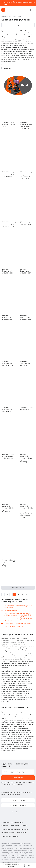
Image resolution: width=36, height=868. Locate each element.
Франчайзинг (21, 833)
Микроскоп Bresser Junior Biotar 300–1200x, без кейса (8, 456)
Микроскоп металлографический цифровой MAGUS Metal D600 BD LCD (9, 224)
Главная (4, 16)
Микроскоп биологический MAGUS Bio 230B (25, 317)
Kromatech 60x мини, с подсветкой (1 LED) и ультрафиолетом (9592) (9, 563)
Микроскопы (18, 16)
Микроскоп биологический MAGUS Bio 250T (25, 271)
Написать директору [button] (19, 805)
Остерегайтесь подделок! (10, 836)
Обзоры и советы (7, 829)
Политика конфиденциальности (10, 862)
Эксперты (12, 833)
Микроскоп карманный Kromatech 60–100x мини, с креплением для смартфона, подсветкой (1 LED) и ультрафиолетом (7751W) (27, 511)
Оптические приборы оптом (11, 826)
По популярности (7, 65)
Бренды (17, 829)
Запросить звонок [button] (19, 800)
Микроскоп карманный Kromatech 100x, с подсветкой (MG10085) (26, 458)
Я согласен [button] (28, 865)
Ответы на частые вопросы (14, 626)
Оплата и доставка (17, 822)
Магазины (25, 829)
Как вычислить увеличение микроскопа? (18, 623)
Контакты (5, 833)
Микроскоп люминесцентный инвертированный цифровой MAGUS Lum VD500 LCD (26, 175)
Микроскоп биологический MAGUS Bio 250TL (8, 317)
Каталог (10, 16)
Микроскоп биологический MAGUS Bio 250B (25, 223)
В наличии (8, 68)
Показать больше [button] (18, 588)
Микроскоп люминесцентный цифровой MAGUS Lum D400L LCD (8, 174)
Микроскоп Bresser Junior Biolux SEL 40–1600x (9, 124)
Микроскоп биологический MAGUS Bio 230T (25, 363)
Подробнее (12, 866)
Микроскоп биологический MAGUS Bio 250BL (8, 271)
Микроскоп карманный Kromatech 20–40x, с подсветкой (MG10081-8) (9, 508)
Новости (24, 826)
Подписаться (18, 778)
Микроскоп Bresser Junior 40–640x (26, 408)
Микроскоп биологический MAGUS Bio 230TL (8, 409)
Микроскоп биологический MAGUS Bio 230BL (8, 363)
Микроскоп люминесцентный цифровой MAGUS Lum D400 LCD (26, 125)
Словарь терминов (11, 629)
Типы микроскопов (11, 610)
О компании (5, 822)
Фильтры (17, 25)
